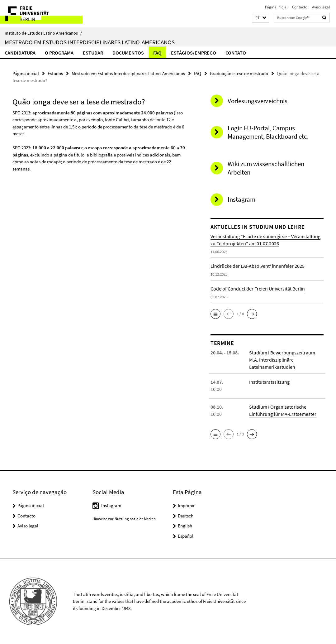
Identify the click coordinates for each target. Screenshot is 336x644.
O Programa (59, 53)
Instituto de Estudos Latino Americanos (43, 33)
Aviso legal (321, 7)
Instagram (111, 505)
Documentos (128, 53)
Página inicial (276, 7)
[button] (260, 18)
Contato (236, 53)
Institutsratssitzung (269, 382)
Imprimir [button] (186, 505)
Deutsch (186, 516)
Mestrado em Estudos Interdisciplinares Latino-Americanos (90, 42)
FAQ (157, 53)
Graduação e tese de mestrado (239, 73)
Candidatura (20, 53)
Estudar (93, 53)
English (185, 526)
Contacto (300, 7)
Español (186, 536)
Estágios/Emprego (194, 53)
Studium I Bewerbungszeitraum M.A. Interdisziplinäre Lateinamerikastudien (282, 360)
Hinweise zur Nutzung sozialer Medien (124, 519)
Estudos (55, 73)
